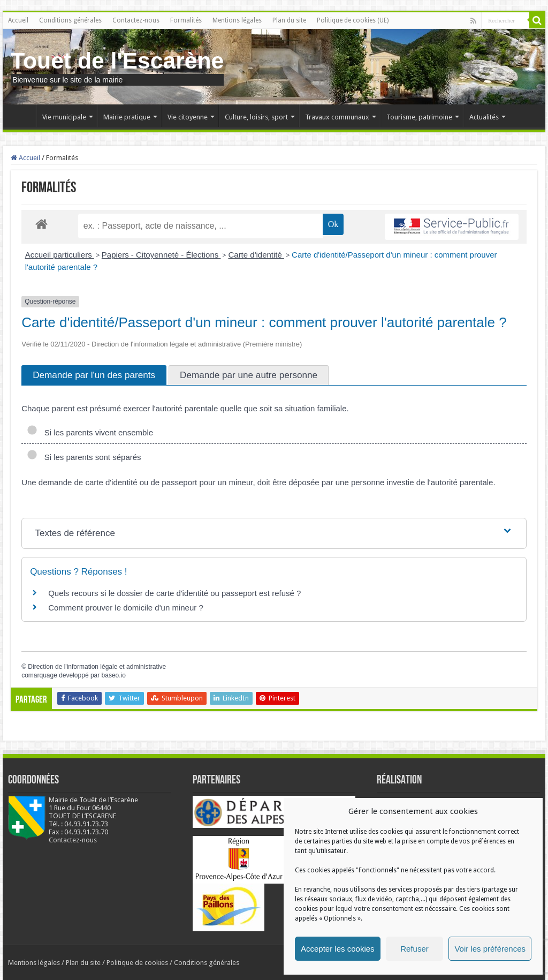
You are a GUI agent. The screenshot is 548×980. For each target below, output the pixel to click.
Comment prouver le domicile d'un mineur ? (126, 608)
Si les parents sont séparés (84, 457)
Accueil (18, 20)
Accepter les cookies (338, 949)
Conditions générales (70, 20)
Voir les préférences (490, 949)
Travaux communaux (337, 117)
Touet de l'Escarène (117, 61)
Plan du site (289, 20)
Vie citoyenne (188, 117)
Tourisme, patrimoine (419, 117)
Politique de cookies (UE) (353, 20)
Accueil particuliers (60, 255)
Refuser (414, 949)
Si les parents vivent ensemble (90, 432)
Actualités (484, 117)
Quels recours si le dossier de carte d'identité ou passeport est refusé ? (174, 593)
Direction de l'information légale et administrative (97, 667)
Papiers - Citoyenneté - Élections (161, 255)
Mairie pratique (127, 117)
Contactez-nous (136, 20)
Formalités (186, 20)
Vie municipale (64, 117)
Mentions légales (237, 20)
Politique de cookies (137, 963)
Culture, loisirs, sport (256, 117)
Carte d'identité (256, 255)
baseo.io (114, 675)
